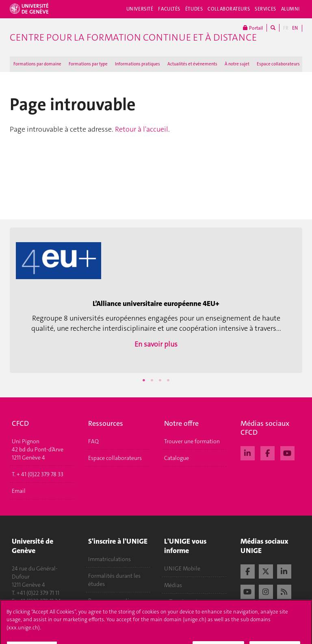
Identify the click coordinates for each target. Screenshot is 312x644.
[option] (156, 298)
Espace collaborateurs (278, 64)
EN (295, 28)
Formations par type (88, 64)
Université (140, 9)
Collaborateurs (229, 9)
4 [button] (168, 380)
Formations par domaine (37, 64)
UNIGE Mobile (182, 568)
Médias (173, 585)
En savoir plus (156, 344)
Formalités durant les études (114, 580)
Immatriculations (109, 559)
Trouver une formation (192, 441)
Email (19, 491)
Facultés (169, 9)
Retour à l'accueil (142, 129)
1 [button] (144, 380)
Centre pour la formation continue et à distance (133, 37)
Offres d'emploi (183, 602)
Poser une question (112, 601)
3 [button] (160, 380)
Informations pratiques (138, 64)
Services (265, 9)
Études (194, 9)
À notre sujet (237, 64)
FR (286, 28)
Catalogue (177, 458)
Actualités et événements (192, 64)
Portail (253, 28)
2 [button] (152, 380)
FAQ (93, 441)
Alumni (290, 9)
